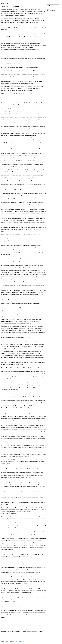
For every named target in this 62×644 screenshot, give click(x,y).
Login (16, 642)
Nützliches (24, 1)
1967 (50, 10)
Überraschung (50, 7)
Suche (49, 6)
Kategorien (12, 1)
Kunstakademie (53, 10)
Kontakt (7, 642)
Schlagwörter (18, 1)
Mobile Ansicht (21, 642)
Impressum (2, 642)
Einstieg (2, 1)
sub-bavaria (12, 642)
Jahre (7, 1)
